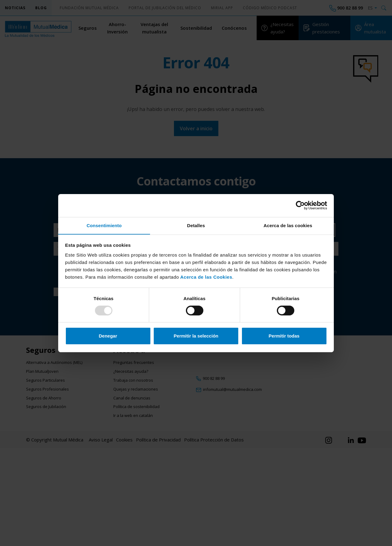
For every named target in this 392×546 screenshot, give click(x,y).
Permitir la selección (196, 336)
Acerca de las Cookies (205, 277)
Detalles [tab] (196, 225)
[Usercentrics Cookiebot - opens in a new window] (300, 205)
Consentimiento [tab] (104, 225)
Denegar (108, 336)
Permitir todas (284, 336)
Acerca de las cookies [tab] (288, 225)
